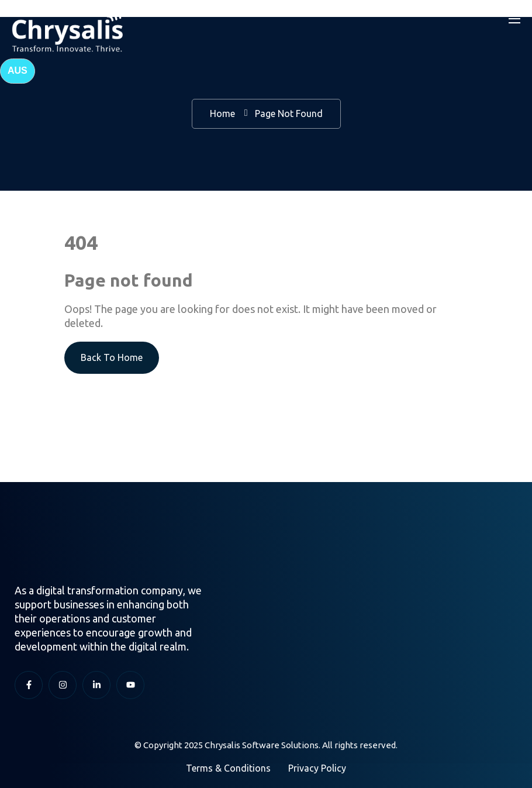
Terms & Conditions (228, 768)
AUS (18, 70)
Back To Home (112, 357)
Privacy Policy (317, 768)
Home (222, 113)
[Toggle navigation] (513, 18)
